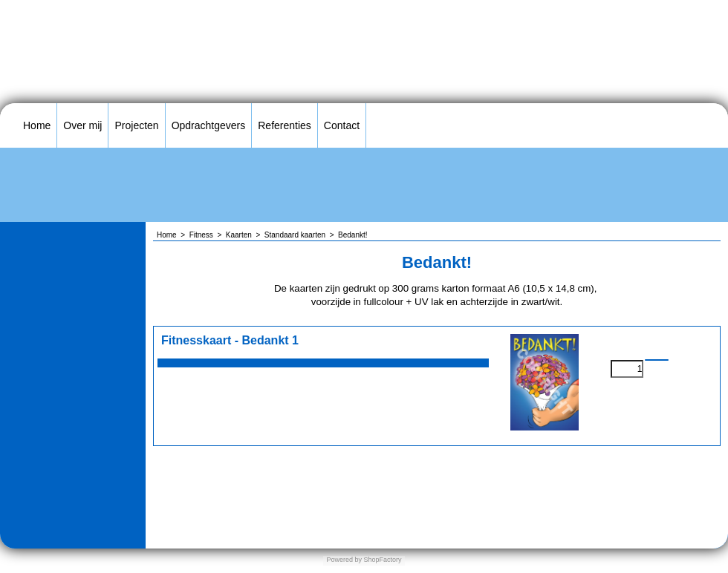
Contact (342, 125)
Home (37, 125)
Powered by (344, 560)
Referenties (285, 125)
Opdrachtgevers (209, 125)
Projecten (136, 125)
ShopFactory (382, 560)
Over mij (82, 125)
